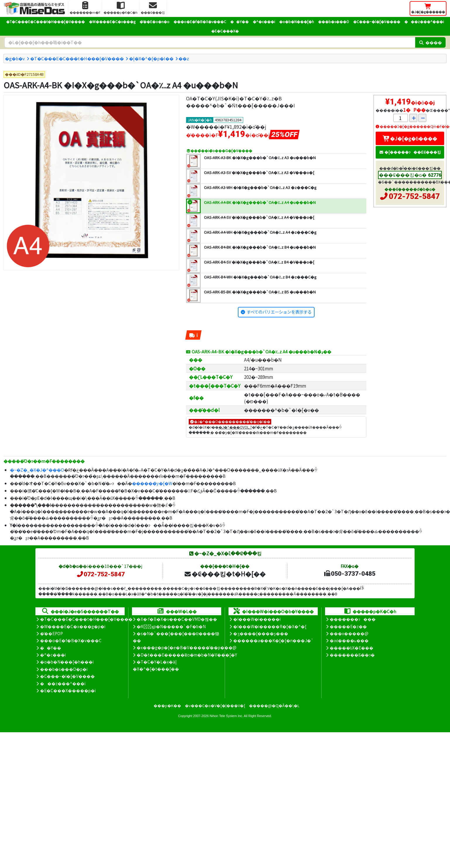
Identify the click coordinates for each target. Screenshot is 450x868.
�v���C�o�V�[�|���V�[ (215, 705)
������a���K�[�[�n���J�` (273, 640)
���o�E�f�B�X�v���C (200, 22)
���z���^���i (424, 22)
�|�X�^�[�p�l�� (151, 58)
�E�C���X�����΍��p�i (68, 690)
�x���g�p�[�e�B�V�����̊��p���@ (187, 647)
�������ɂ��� (353, 619)
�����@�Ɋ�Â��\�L (274, 705)
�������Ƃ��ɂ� (352, 655)
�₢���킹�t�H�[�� (225, 574)
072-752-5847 (414, 196)
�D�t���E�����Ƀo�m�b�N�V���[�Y (187, 655)
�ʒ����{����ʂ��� (261, 633)
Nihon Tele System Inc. (226, 716)
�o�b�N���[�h (297, 22)
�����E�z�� (348, 626)
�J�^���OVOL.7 (235, 427)
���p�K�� (167, 705)
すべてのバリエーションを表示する (279, 312)
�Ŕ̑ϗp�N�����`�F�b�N (171, 626)
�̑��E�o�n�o (154, 22)
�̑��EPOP (51, 633)
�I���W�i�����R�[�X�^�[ (270, 626)
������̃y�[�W (152, 483)
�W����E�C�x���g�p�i (73, 626)
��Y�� (239, 22)
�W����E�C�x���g (112, 22)
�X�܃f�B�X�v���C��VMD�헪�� (177, 619)
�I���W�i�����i (257, 619)
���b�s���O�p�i (64, 669)
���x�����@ (349, 633)
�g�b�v (15, 58)
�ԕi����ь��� (349, 640)
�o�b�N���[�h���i (67, 662)
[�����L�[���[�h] (210, 42)
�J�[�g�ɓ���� (410, 138)
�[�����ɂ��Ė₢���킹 (410, 152)
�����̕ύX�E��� (352, 648)
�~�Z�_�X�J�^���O (37, 470)
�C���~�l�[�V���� (377, 22)
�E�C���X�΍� (225, 31)
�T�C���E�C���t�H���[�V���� (45, 22)
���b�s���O (334, 22)
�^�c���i (264, 22)
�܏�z (184, 58)
